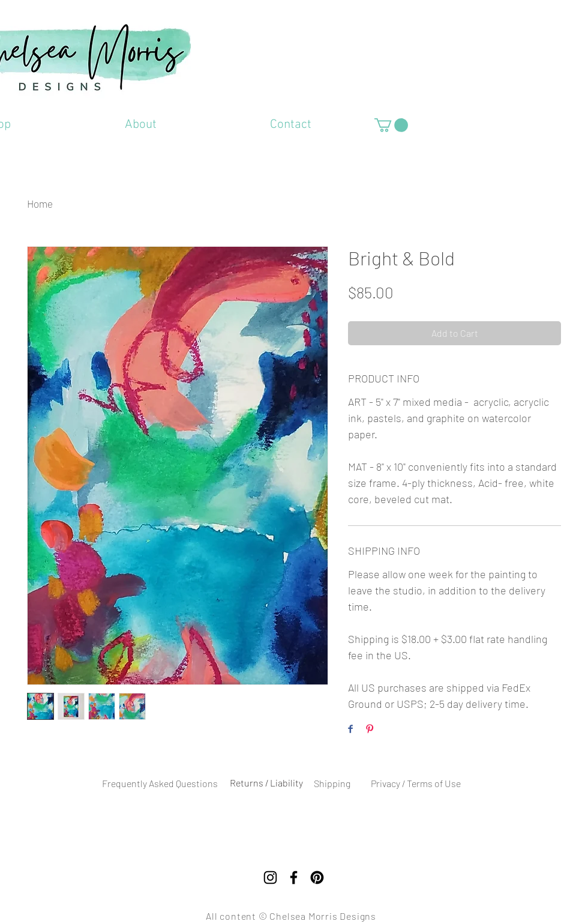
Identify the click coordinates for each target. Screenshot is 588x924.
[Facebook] (294, 877)
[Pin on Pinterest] (370, 730)
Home (40, 204)
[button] (391, 125)
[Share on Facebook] (350, 730)
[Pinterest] (317, 877)
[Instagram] (270, 877)
